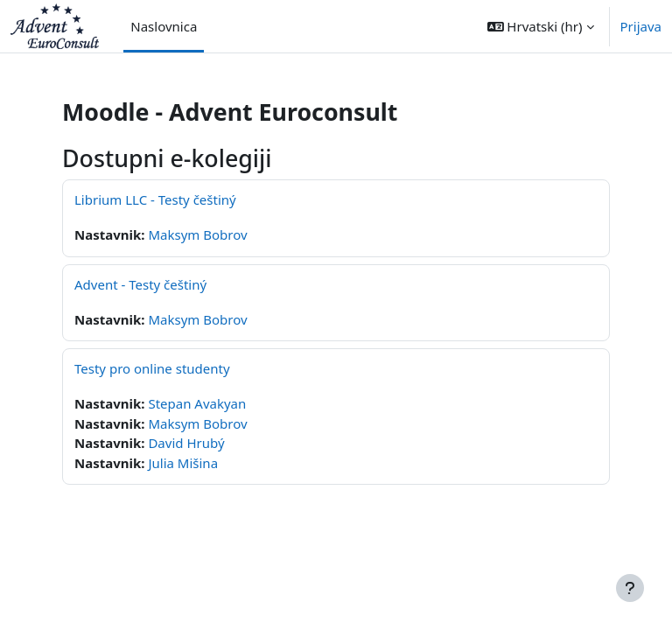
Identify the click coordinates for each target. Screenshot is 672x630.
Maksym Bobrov (197, 234)
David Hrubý (186, 443)
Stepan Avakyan (197, 403)
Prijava (641, 26)
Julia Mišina (183, 463)
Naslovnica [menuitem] (164, 26)
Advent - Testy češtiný (140, 284)
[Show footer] (630, 588)
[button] (541, 26)
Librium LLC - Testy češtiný (155, 199)
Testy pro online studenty (152, 368)
